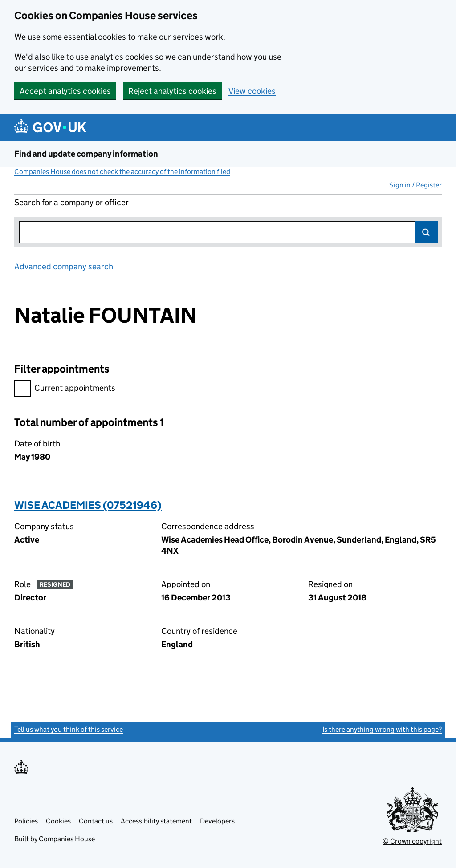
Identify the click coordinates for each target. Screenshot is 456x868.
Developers (217, 821)
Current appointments (65, 389)
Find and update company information (86, 154)
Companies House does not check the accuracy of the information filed (122, 172)
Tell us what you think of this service (69, 729)
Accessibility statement (156, 821)
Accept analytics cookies (65, 91)
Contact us (96, 821)
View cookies (252, 91)
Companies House (67, 839)
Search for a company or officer (71, 202)
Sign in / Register (415, 185)
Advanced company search (64, 266)
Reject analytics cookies (172, 91)
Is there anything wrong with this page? (382, 729)
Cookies (58, 821)
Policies (26, 821)
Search (427, 232)
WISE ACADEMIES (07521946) (88, 505)
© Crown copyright (412, 841)
